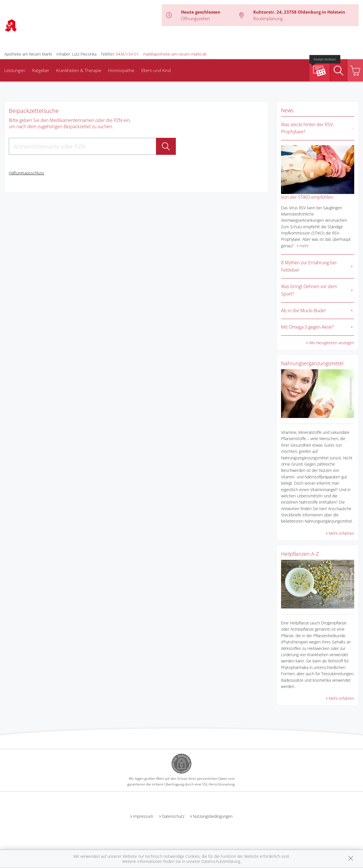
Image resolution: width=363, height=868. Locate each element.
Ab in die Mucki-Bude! (303, 311)
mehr (304, 246)
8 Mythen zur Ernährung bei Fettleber (309, 266)
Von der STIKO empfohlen (307, 197)
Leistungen (15, 70)
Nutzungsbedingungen (213, 816)
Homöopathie (121, 70)
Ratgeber (41, 70)
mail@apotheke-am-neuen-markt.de (175, 54)
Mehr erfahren (341, 533)
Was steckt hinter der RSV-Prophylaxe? (308, 128)
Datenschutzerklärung (221, 861)
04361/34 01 (127, 54)
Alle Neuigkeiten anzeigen (332, 343)
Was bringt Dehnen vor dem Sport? (309, 290)
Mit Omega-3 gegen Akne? (307, 327)
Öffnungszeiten (195, 18)
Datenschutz (173, 816)
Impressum (143, 816)
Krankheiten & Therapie (79, 70)
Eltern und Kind (156, 70)
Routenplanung (268, 18)
